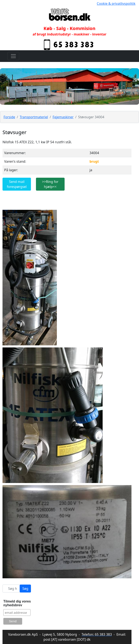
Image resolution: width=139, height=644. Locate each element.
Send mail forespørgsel (17, 184)
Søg (25, 589)
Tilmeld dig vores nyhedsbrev (17, 603)
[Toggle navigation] (13, 56)
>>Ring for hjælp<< (50, 184)
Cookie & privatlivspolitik (116, 4)
